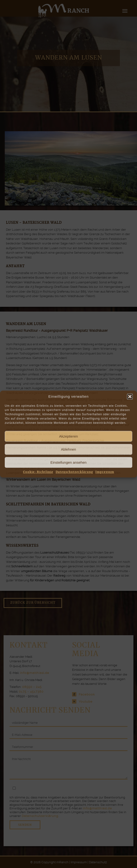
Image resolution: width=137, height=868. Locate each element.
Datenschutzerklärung (74, 472)
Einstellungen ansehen (68, 462)
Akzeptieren (68, 436)
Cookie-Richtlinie (38, 472)
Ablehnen (68, 449)
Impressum (105, 472)
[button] (130, 397)
